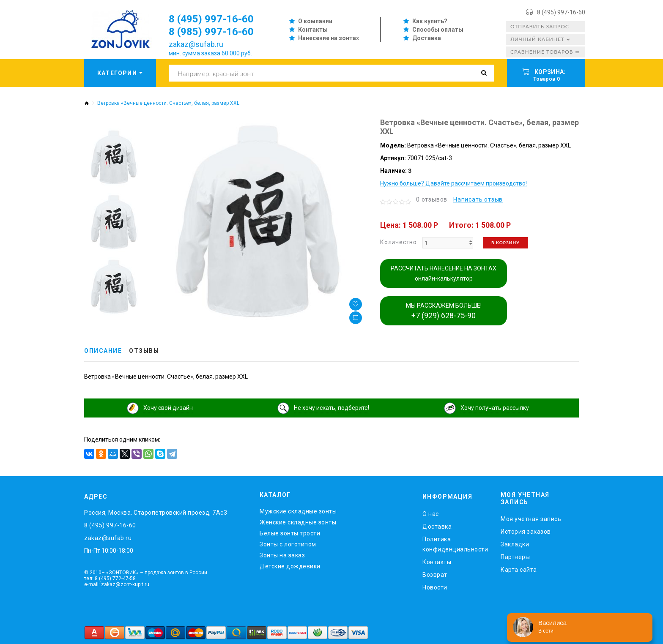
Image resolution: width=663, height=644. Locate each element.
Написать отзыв (478, 199)
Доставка (427, 38)
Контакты (313, 30)
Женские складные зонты (298, 522)
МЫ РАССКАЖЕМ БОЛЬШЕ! (444, 311)
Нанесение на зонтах (329, 38)
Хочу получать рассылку (495, 408)
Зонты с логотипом (288, 544)
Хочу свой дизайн (168, 408)
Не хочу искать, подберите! (331, 408)
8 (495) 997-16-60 (561, 12)
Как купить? (430, 21)
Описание (103, 351)
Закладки (515, 544)
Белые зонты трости (290, 533)
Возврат (435, 575)
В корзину (505, 243)
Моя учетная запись (531, 519)
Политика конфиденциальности (455, 544)
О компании (315, 21)
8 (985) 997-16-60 (211, 32)
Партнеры (515, 557)
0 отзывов (432, 199)
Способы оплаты (438, 30)
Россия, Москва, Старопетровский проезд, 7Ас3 (156, 513)
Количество (399, 242)
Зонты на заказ (282, 555)
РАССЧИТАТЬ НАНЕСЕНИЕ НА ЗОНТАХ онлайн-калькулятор (444, 273)
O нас (431, 514)
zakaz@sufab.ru (196, 44)
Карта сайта (519, 570)
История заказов (526, 532)
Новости (435, 587)
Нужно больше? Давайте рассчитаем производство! (453, 183)
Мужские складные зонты (298, 511)
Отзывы (144, 351)
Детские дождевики (290, 566)
